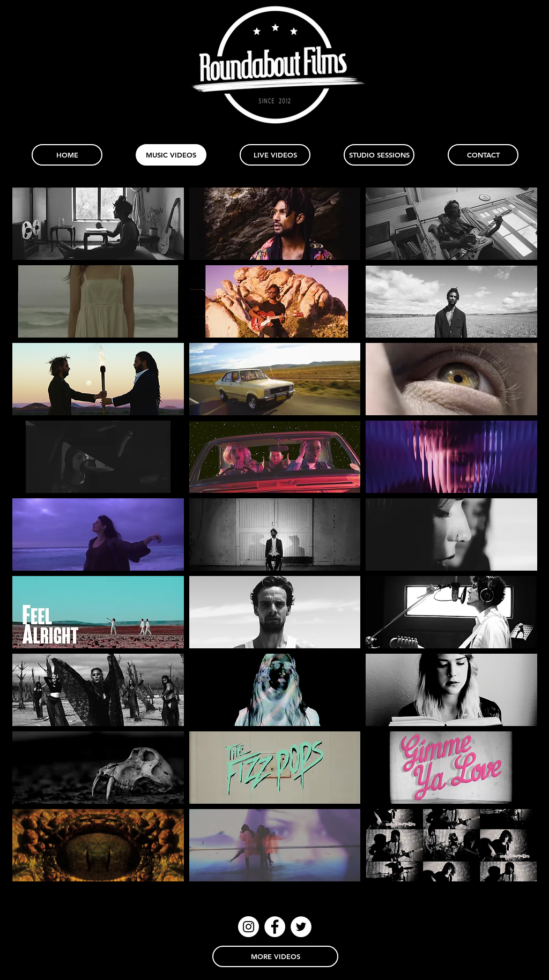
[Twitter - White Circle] (301, 927)
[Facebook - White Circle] (275, 927)
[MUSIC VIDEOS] (171, 155)
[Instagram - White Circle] (248, 927)
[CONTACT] (483, 155)
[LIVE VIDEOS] (275, 155)
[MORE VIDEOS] (275, 956)
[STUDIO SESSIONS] (379, 155)
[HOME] (67, 155)
